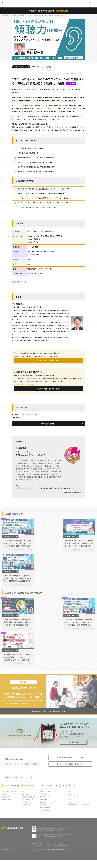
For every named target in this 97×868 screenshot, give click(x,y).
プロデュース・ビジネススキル (21, 67)
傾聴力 (48, 67)
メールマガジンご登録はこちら (49, 361)
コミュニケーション (38, 67)
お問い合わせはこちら (49, 426)
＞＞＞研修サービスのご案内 (24, 386)
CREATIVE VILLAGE (49, 10)
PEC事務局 (21, 451)
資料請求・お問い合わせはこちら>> (48, 390)
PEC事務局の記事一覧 (72, 495)
